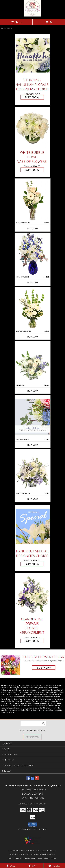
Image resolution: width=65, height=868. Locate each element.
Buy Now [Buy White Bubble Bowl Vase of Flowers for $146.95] (32, 170)
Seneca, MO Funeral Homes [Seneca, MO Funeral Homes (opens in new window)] (21, 850)
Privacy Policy (16, 858)
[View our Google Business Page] (33, 779)
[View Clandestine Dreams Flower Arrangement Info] (33, 594)
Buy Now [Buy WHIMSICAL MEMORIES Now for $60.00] (33, 337)
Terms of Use (50, 858)
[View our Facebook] (28, 779)
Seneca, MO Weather (19, 854)
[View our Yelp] (37, 779)
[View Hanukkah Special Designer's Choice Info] (33, 526)
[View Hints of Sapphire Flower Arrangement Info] (33, 254)
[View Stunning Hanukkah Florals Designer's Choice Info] (33, 55)
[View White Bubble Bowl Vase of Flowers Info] (33, 128)
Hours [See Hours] (54, 866)
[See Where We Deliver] (33, 737)
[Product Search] (33, 723)
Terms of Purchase (33, 858)
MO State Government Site (43, 854)
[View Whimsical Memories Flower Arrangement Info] (33, 309)
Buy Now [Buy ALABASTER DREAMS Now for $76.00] (33, 228)
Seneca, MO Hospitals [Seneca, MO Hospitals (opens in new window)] (46, 850)
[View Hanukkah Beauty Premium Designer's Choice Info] (33, 417)
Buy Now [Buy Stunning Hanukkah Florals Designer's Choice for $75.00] (32, 97)
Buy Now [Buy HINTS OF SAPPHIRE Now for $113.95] (33, 283)
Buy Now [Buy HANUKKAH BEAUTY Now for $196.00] (33, 445)
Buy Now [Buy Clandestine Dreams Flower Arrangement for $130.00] (32, 641)
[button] (32, 825)
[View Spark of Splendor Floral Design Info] (33, 471)
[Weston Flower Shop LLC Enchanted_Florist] (32, 16)
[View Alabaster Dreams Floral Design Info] (33, 200)
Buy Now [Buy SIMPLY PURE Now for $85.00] (33, 391)
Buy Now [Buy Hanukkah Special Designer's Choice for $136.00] (32, 564)
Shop (16, 22)
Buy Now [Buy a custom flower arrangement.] (44, 668)
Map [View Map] (33, 866)
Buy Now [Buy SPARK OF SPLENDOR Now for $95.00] (33, 499)
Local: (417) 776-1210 (33, 798)
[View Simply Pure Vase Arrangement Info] (33, 363)
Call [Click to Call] (11, 866)
